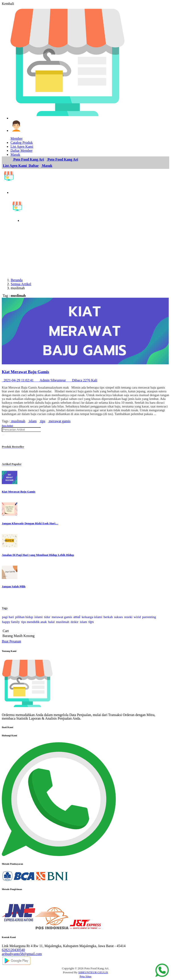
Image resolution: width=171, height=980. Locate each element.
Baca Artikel (7, 426)
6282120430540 (13, 950)
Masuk (47, 166)
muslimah (18, 421)
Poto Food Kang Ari (28, 159)
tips (42, 421)
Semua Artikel (21, 284)
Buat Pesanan (11, 641)
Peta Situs (86, 976)
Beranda (17, 280)
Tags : (6, 421)
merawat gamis (59, 421)
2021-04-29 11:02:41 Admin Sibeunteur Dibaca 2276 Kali (50, 380)
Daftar (33, 166)
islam (32, 421)
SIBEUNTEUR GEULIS (93, 972)
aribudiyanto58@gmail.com (22, 954)
